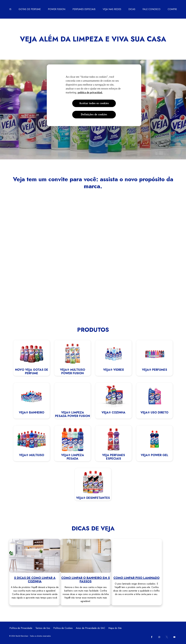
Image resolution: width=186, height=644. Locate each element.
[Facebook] (152, 637)
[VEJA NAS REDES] (112, 9)
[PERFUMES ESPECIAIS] (84, 9)
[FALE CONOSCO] (151, 9)
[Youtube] (174, 637)
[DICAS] (132, 9)
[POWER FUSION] (57, 9)
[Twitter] (167, 637)
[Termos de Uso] (43, 628)
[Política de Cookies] (63, 628)
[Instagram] (159, 637)
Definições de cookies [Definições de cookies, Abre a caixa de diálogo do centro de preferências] (94, 114)
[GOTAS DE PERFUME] (30, 9)
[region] (94, 95)
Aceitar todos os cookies (94, 103)
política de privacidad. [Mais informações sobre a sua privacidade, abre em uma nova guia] (90, 92)
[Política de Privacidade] (21, 628)
